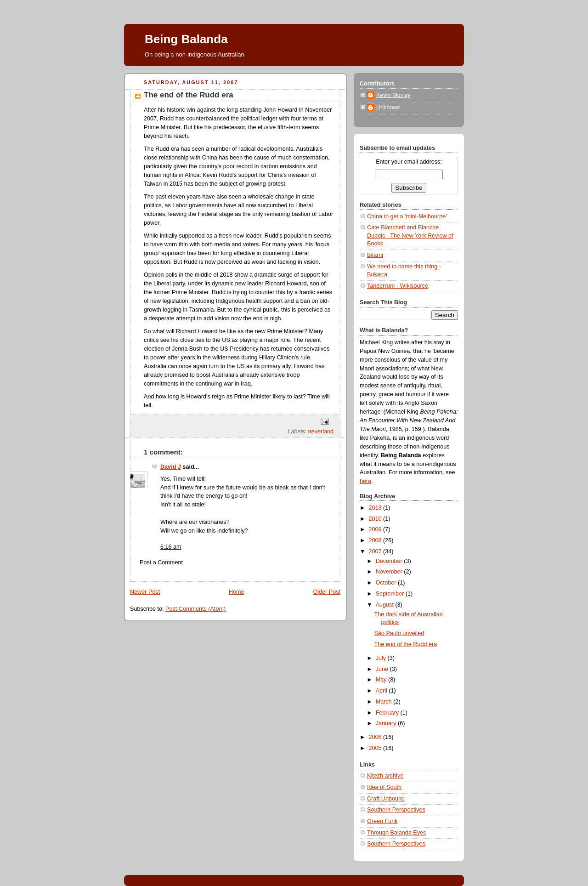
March (385, 702)
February (388, 713)
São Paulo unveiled (399, 633)
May (382, 680)
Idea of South (384, 787)
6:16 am (171, 547)
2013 (376, 508)
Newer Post (145, 592)
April (382, 691)
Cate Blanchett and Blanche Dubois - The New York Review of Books (410, 236)
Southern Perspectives (396, 810)
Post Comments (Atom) (195, 609)
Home (237, 592)
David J (171, 467)
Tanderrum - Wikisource (398, 286)
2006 (376, 737)
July (382, 658)
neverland (321, 432)
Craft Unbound (386, 799)
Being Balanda (186, 39)
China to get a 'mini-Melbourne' (407, 216)
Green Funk (382, 821)
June (383, 669)
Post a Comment (161, 562)
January (387, 723)
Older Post (327, 592)
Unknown (388, 108)
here (365, 481)
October (387, 583)
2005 (376, 748)
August (386, 605)
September (391, 594)
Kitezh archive (385, 776)
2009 (376, 529)
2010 (376, 519)
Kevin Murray (393, 95)
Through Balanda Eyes (396, 833)
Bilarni (375, 255)
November (390, 572)
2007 (376, 551)
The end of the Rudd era (406, 644)
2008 (376, 540)
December (390, 561)
